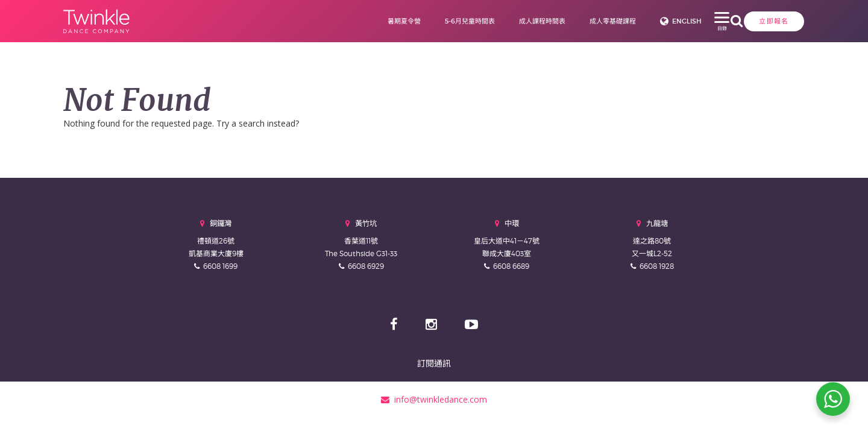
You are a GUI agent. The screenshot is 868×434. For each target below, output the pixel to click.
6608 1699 (220, 266)
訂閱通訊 (434, 363)
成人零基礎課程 (557, 21)
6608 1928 (657, 266)
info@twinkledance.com (434, 399)
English (631, 21)
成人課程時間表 (486, 21)
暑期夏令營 (348, 21)
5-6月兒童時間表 (414, 21)
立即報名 (700, 21)
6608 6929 (366, 266)
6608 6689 (511, 266)
